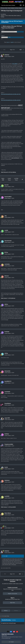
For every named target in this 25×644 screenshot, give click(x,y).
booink (6, 467)
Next (21, 50)
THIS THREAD (15, 64)
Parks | (6, 8)
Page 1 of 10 (12, 50)
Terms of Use (4, 636)
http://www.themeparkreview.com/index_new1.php (11, 94)
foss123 (6, 185)
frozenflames (8, 403)
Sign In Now (12, 603)
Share (6, 611)
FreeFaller (7, 332)
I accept (12, 642)
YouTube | (17, 8)
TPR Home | (3, 8)
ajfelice (6, 304)
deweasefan (7, 371)
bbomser (7, 276)
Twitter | (9, 8)
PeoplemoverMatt (9, 444)
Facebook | (13, 8)
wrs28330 (7, 496)
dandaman (7, 480)
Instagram (20, 8)
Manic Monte (8, 513)
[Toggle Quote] (3, 556)
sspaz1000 (7, 418)
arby (6, 216)
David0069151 (8, 381)
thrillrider (7, 434)
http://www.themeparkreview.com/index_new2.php (11, 100)
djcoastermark (8, 241)
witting (6, 353)
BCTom (6, 252)
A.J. (5, 526)
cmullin (6, 230)
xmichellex (7, 264)
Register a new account (12, 594)
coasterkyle (7, 392)
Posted (9, 56)
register (12, 42)
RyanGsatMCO (8, 197)
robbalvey (4, 14)
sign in (8, 42)
